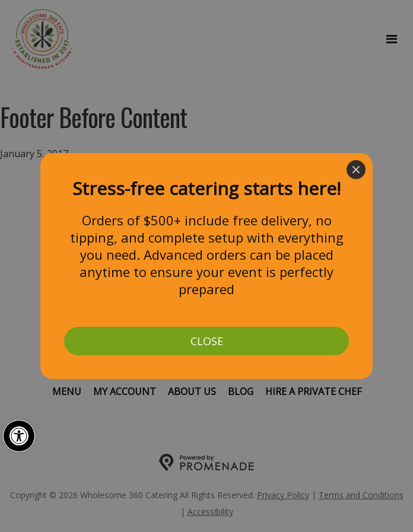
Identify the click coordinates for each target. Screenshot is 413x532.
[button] (19, 436)
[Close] (356, 170)
